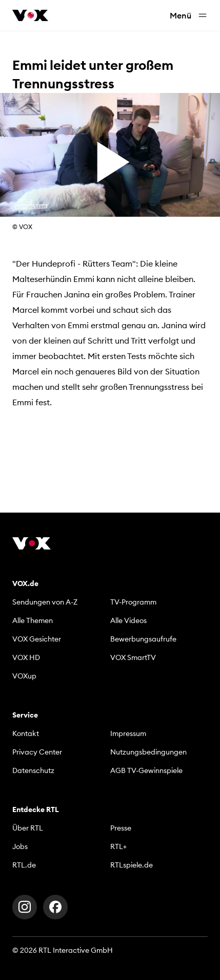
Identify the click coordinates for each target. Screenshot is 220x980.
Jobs (20, 846)
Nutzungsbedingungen (148, 752)
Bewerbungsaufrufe (143, 639)
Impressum (128, 733)
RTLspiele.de (132, 865)
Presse (121, 828)
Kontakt (26, 733)
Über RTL (28, 828)
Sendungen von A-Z (45, 602)
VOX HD (26, 657)
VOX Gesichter (37, 639)
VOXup (24, 676)
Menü (189, 16)
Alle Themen (33, 620)
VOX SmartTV (133, 657)
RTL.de (24, 865)
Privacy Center (37, 752)
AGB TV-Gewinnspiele (146, 770)
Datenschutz (33, 770)
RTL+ (118, 846)
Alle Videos (128, 620)
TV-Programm (133, 602)
